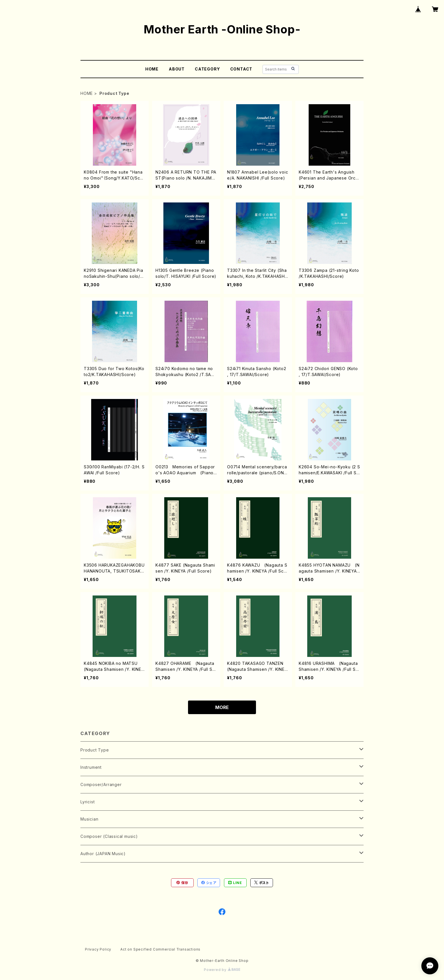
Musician (89, 819)
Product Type (95, 750)
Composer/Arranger (101, 784)
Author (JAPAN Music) (103, 854)
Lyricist (87, 802)
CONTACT (241, 69)
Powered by (222, 970)
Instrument (91, 767)
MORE (222, 707)
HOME (152, 69)
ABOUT (177, 69)
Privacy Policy (98, 949)
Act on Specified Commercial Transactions (160, 949)
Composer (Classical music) (109, 836)
